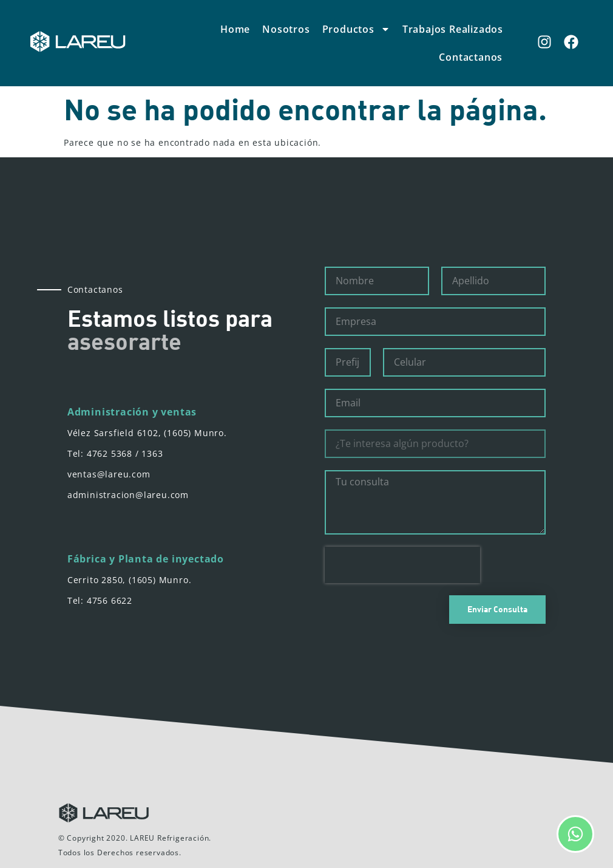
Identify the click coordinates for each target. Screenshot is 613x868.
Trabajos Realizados (453, 29)
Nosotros (286, 29)
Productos (356, 29)
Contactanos (471, 57)
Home (235, 29)
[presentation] (402, 565)
